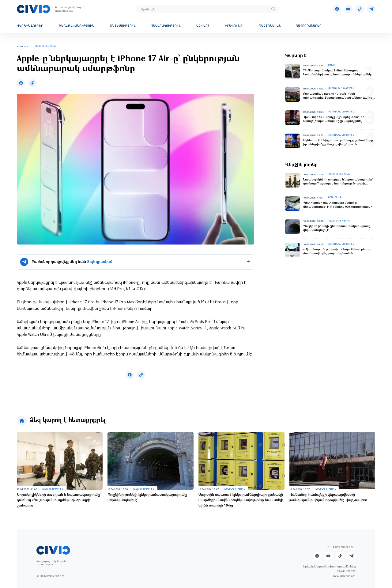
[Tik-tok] (360, 9)
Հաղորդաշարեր (309, 26)
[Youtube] (348, 9)
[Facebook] (337, 9)
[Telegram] (371, 9)
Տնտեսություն (123, 26)
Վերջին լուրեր (30, 26)
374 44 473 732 (346, 571)
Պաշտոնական (270, 26)
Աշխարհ (203, 26)
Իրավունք (234, 26)
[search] (273, 9)
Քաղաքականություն (76, 26)
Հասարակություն (166, 26)
